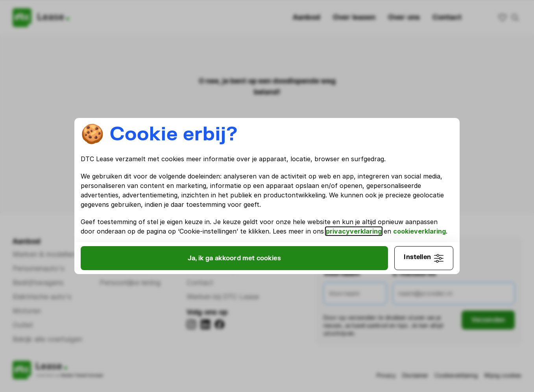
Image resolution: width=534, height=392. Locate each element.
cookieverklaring (133, 236)
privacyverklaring (405, 226)
